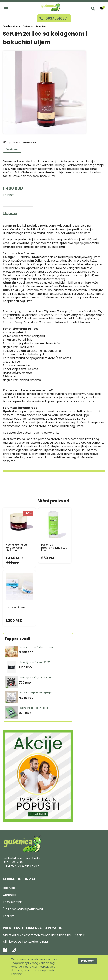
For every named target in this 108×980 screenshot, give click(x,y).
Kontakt (8, 916)
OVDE (17, 942)
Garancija (10, 895)
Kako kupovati (13, 902)
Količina (8, 195)
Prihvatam (88, 961)
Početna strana (11, 26)
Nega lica (41, 26)
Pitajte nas (10, 213)
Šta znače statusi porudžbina (23, 909)
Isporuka (9, 888)
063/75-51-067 (29, 866)
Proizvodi (28, 26)
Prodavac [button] (12, 149)
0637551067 (56, 18)
